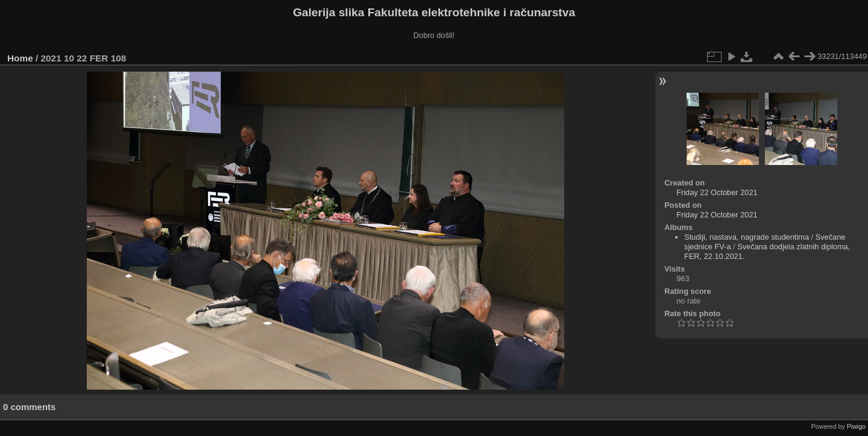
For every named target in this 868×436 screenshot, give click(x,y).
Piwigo (856, 426)
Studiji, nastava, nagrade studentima (747, 237)
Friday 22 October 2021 (717, 192)
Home (20, 58)
